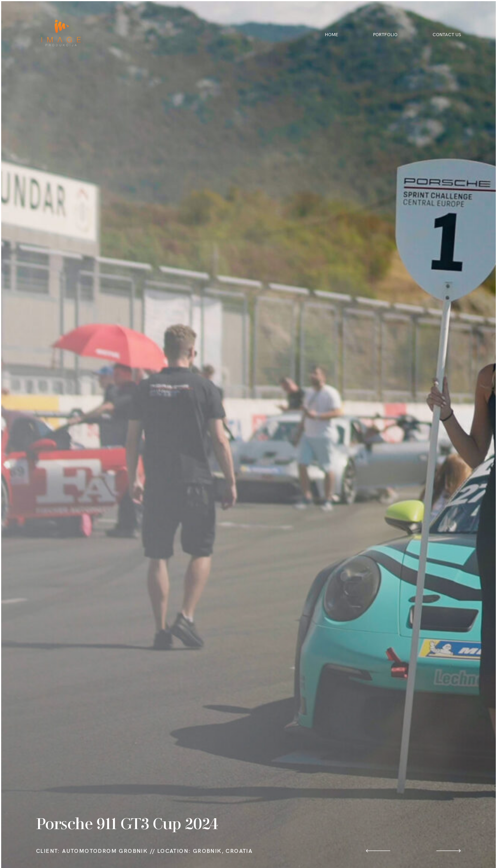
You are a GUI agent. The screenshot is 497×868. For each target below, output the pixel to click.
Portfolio (385, 35)
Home (332, 35)
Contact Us (447, 35)
